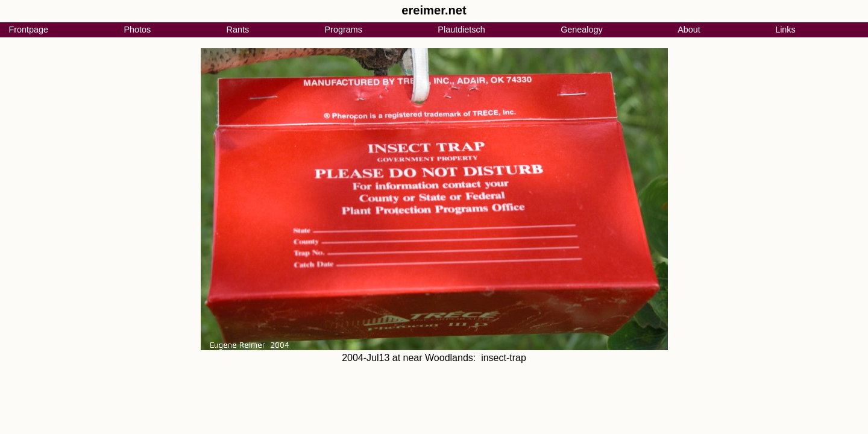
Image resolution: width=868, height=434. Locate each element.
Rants (238, 30)
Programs (344, 30)
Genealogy (582, 30)
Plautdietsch (461, 30)
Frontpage (28, 30)
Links (785, 30)
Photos (137, 30)
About (689, 30)
